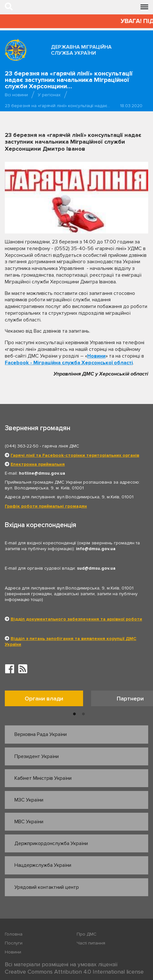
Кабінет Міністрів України (43, 778)
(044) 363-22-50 (22, 446)
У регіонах (49, 95)
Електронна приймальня (38, 464)
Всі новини (16, 95)
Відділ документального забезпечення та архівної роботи (76, 619)
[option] (48, 700)
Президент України (37, 756)
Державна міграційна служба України (81, 50)
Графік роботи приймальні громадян (46, 506)
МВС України (29, 822)
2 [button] (83, 714)
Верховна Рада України (41, 734)
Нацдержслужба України (43, 865)
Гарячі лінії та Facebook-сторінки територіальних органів (75, 455)
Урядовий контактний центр (47, 887)
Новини (96, 356)
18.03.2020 (131, 106)
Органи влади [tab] (44, 699)
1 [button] (74, 714)
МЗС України (29, 800)
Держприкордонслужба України (51, 843)
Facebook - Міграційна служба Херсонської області (69, 363)
